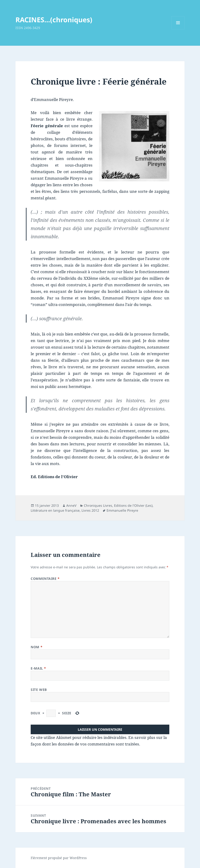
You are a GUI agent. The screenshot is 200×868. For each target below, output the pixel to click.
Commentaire (45, 579)
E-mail (38, 668)
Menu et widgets (178, 29)
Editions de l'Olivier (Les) (133, 505)
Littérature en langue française (55, 510)
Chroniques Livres (98, 505)
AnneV (71, 505)
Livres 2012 (90, 510)
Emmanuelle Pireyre (122, 510)
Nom (37, 647)
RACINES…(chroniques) (54, 20)
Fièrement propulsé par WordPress (59, 858)
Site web (39, 690)
